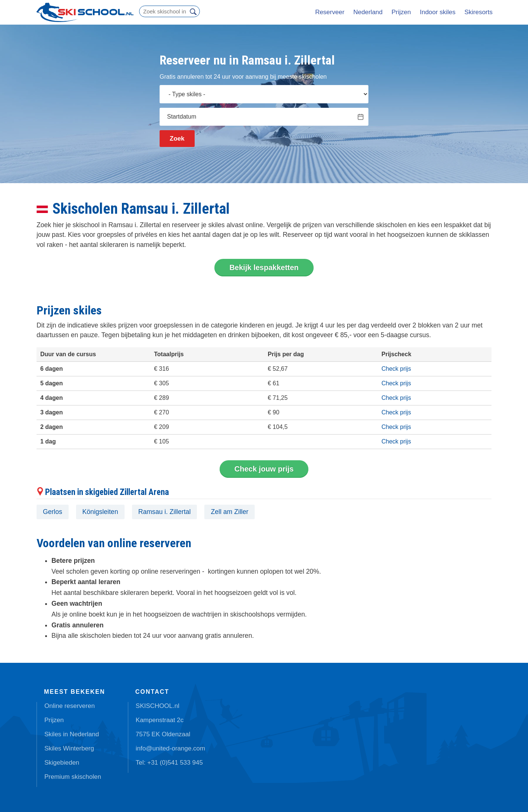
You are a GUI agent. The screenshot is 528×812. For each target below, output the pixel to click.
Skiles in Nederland (72, 734)
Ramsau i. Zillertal (165, 512)
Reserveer (330, 12)
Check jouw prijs (264, 469)
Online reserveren (70, 706)
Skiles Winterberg (69, 748)
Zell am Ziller (230, 512)
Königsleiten (100, 512)
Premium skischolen (73, 777)
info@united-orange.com (170, 748)
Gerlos (53, 512)
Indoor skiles (438, 12)
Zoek (177, 139)
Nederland (368, 12)
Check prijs (396, 369)
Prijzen (401, 12)
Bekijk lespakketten (264, 267)
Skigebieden (62, 763)
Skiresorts (478, 12)
